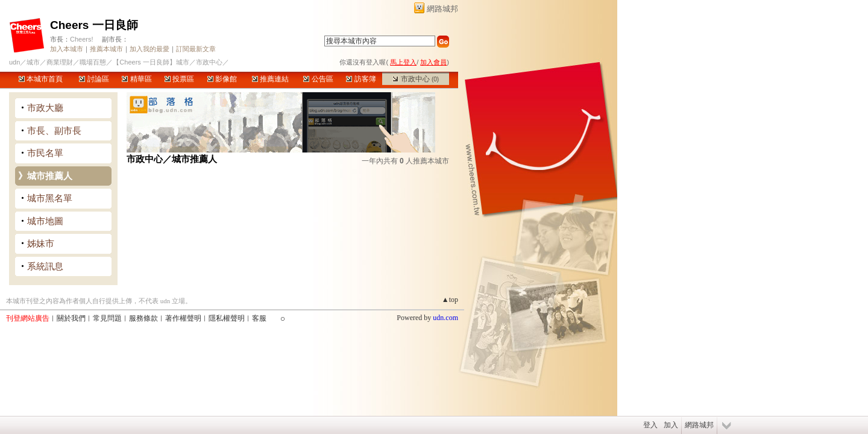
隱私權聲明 (227, 318)
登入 (650, 425)
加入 (671, 425)
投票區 (179, 79)
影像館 (222, 79)
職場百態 (93, 62)
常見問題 (107, 318)
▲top (450, 300)
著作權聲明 (183, 318)
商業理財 (60, 62)
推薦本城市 (106, 49)
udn (14, 62)
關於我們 (71, 318)
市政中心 (416, 79)
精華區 (137, 79)
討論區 (94, 79)
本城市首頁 (41, 79)
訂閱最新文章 (196, 49)
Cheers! (82, 39)
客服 (259, 318)
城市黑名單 (50, 198)
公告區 (318, 79)
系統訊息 (45, 266)
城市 (33, 62)
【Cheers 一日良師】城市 (151, 62)
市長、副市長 (54, 131)
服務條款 (143, 318)
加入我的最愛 (149, 49)
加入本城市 (67, 49)
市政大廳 (45, 108)
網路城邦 (442, 9)
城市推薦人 (50, 176)
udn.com (445, 318)
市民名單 (45, 153)
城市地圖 (45, 221)
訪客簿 (361, 79)
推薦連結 (270, 79)
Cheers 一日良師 (94, 25)
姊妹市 (41, 243)
